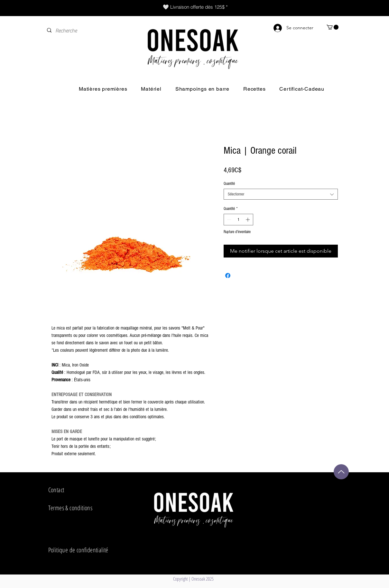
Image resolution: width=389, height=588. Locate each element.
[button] (333, 27)
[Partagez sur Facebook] (228, 276)
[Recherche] (86, 31)
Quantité (229, 184)
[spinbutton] (238, 220)
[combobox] (281, 194)
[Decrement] (228, 220)
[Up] (341, 472)
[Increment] (248, 220)
